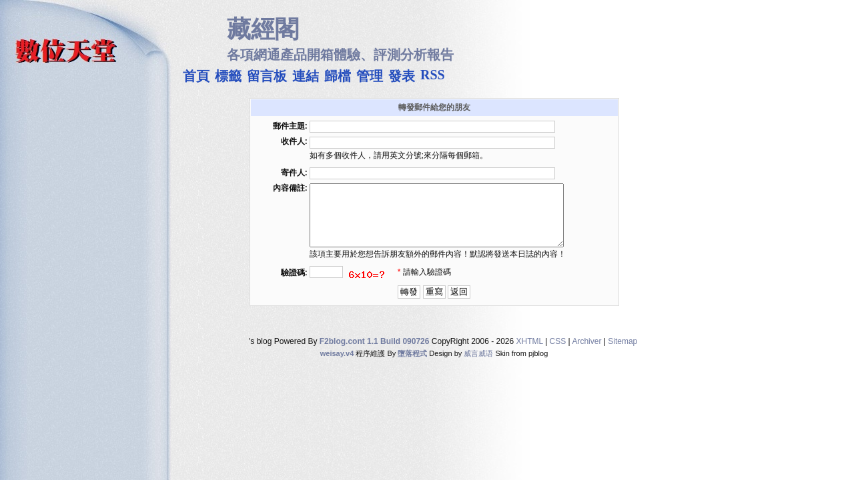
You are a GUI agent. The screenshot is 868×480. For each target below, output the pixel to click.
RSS (433, 73)
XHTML (530, 353)
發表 (402, 74)
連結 (306, 74)
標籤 (228, 74)
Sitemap (622, 353)
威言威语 (478, 365)
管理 (370, 74)
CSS (558, 353)
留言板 (267, 74)
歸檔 (338, 74)
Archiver (586, 353)
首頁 (196, 74)
